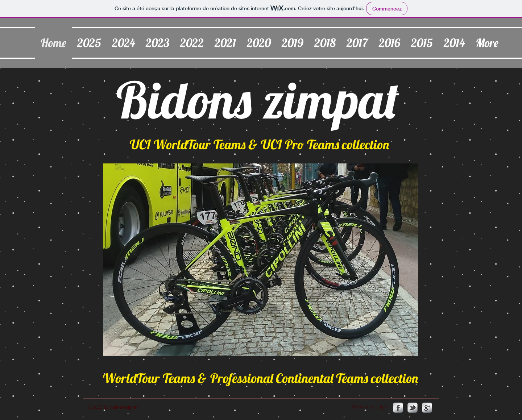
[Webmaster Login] (369, 407)
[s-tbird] (413, 408)
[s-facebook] (398, 408)
